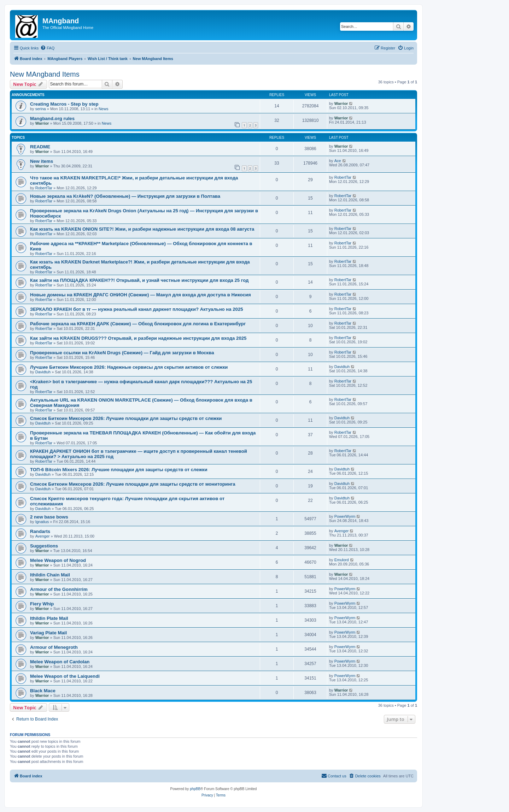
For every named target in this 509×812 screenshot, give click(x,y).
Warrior (341, 103)
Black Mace (43, 691)
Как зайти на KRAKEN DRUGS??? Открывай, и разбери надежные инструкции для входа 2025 (138, 338)
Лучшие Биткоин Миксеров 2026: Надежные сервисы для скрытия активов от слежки (129, 367)
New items (42, 161)
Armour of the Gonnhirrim (59, 589)
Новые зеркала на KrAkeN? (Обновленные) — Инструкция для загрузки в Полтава (125, 196)
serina (41, 109)
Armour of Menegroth (54, 647)
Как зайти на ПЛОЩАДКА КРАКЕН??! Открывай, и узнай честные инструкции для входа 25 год (139, 280)
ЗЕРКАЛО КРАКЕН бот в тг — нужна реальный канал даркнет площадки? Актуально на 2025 (137, 309)
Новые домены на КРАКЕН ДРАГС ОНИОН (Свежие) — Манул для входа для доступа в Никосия (141, 295)
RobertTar (44, 188)
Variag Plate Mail (48, 633)
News (104, 109)
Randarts (40, 531)
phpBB (195, 789)
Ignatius (42, 522)
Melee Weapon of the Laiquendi (65, 676)
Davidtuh (43, 372)
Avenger (43, 536)
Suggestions (44, 546)
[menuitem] (47, 48)
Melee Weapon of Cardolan (60, 662)
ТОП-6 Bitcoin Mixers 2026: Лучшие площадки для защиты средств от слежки (119, 470)
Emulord (342, 560)
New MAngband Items (45, 74)
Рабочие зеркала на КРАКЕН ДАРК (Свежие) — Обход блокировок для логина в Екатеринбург (138, 324)
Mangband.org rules (52, 118)
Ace (338, 161)
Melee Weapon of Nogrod (58, 560)
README (40, 147)
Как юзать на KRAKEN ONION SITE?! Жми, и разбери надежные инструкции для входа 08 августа (142, 229)
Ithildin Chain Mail (50, 575)
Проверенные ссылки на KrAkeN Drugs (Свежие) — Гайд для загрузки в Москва (122, 353)
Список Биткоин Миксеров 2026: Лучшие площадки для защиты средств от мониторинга (133, 484)
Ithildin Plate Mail (49, 618)
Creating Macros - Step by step (64, 104)
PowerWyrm (345, 516)
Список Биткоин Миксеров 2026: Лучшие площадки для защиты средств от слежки (126, 418)
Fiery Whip (42, 604)
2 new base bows (49, 517)
